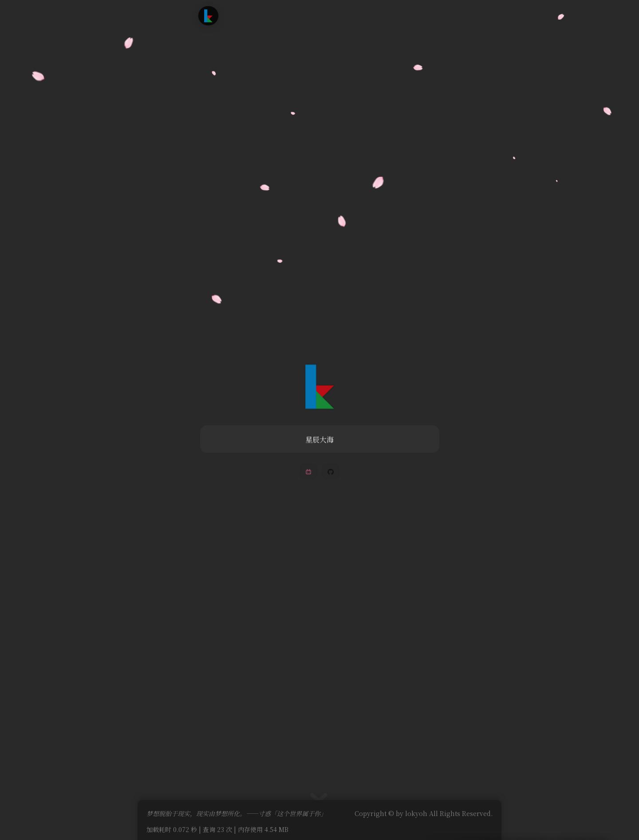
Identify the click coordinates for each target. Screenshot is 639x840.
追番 (291, 15)
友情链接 (354, 15)
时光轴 (319, 15)
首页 (242, 15)
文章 (267, 15)
